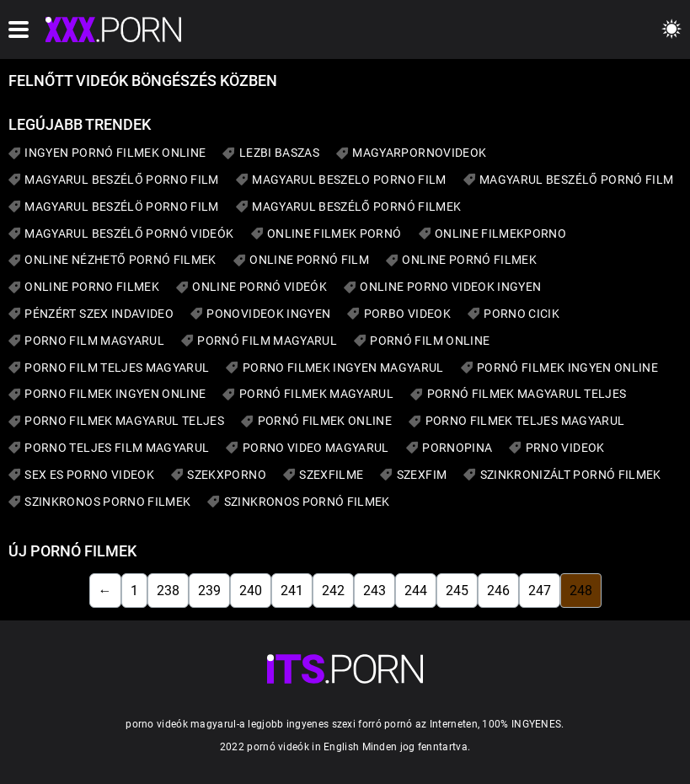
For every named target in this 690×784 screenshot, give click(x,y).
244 (416, 591)
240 (251, 591)
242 (333, 591)
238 (168, 591)
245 (457, 591)
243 (374, 591)
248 (581, 591)
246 (498, 591)
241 (292, 591)
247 (540, 591)
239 (209, 591)
